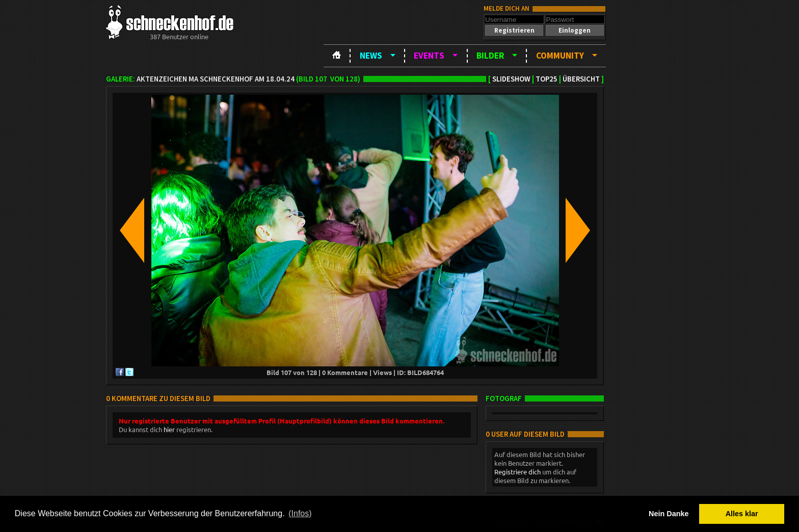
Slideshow (511, 79)
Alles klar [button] (742, 514)
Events (429, 56)
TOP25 (547, 79)
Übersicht (581, 79)
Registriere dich (517, 472)
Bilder (490, 56)
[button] (514, 30)
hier (169, 429)
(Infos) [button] (300, 513)
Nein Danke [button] (669, 514)
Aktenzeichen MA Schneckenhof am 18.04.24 (216, 79)
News (371, 56)
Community (560, 56)
